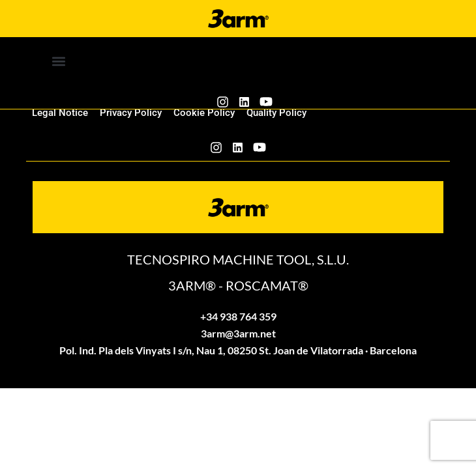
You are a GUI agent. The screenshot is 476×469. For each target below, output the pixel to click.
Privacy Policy (131, 113)
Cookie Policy (204, 113)
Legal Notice (60, 113)
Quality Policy (276, 113)
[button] (59, 61)
